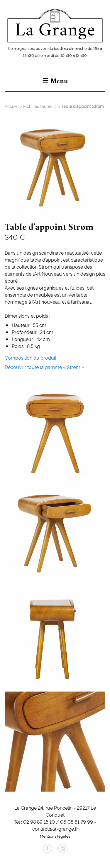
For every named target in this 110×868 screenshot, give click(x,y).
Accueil (12, 106)
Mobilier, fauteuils (40, 106)
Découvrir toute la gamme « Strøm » (44, 367)
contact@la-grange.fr (55, 829)
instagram (63, 848)
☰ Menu (55, 81)
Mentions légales (55, 836)
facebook (48, 848)
